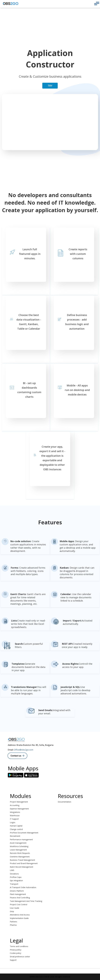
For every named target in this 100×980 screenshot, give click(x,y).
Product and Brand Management (24, 863)
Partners (13, 922)
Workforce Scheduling (19, 846)
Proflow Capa (16, 877)
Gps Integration (16, 880)
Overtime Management (20, 857)
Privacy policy (16, 950)
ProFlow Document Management (24, 833)
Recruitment (15, 836)
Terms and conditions (19, 946)
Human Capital (16, 826)
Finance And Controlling (20, 898)
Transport (14, 884)
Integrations (15, 812)
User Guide (15, 908)
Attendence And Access (20, 915)
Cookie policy (15, 953)
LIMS (12, 870)
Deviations (14, 874)
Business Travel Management (22, 860)
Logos (13, 822)
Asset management (18, 843)
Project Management (19, 802)
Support (13, 960)
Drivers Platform (17, 891)
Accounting (15, 805)
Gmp (12, 911)
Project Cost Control (19, 904)
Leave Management (18, 850)
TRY (50, 86)
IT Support (14, 819)
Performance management (21, 840)
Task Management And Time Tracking (26, 901)
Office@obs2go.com (24, 750)
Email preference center (20, 957)
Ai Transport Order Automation (23, 887)
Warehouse (15, 816)
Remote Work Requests (20, 853)
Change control (16, 829)
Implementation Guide (19, 918)
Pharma (13, 925)
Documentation (64, 802)
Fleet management (18, 894)
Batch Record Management (22, 867)
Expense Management (19, 809)
